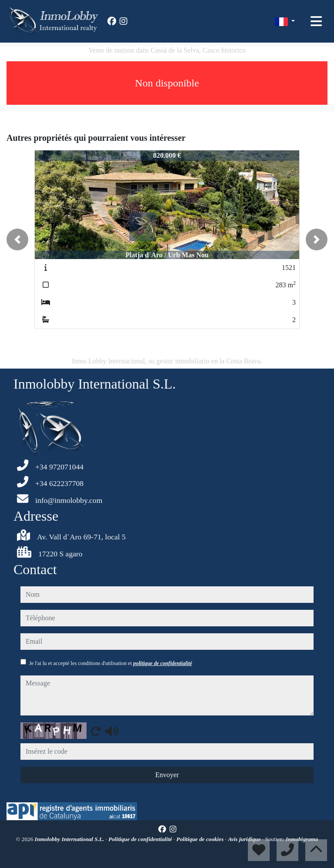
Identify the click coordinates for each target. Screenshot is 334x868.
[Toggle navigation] (316, 21)
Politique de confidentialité (141, 839)
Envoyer (167, 775)
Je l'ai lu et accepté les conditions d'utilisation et (111, 663)
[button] (17, 239)
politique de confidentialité (162, 663)
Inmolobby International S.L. (70, 839)
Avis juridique (245, 839)
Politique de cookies (201, 839)
